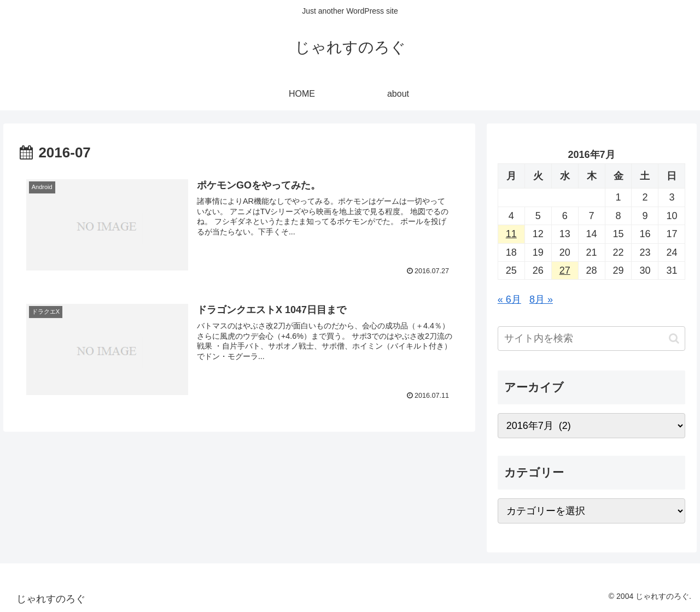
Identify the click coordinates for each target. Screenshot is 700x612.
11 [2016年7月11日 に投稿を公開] (511, 234)
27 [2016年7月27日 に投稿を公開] (565, 270)
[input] (592, 339)
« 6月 (509, 299)
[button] (674, 339)
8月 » (541, 299)
